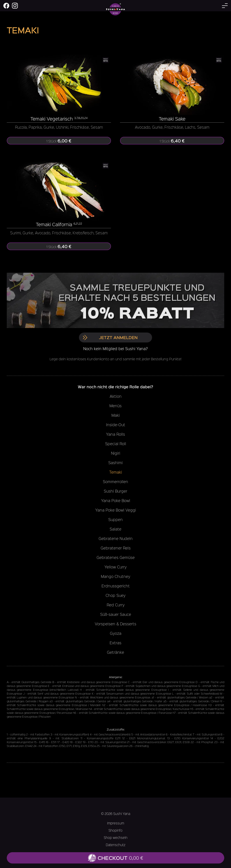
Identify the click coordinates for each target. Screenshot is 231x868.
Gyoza (116, 633)
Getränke (115, 652)
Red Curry (116, 605)
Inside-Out (116, 425)
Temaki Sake (172, 119)
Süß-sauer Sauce (116, 614)
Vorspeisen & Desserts (115, 624)
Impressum (116, 823)
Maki (116, 415)
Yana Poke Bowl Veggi (116, 510)
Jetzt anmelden (110, 337)
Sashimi (115, 463)
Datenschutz (116, 845)
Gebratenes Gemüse (116, 557)
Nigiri (116, 453)
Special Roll (116, 444)
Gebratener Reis (116, 548)
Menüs (115, 406)
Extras (115, 643)
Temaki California (54, 224)
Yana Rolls (115, 434)
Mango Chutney (115, 576)
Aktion (116, 396)
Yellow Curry (115, 567)
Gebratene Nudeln (116, 538)
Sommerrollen (115, 482)
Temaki (116, 472)
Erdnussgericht (116, 586)
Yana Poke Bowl (116, 500)
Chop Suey (115, 595)
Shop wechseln (116, 838)
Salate (115, 529)
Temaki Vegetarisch (52, 119)
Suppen (115, 519)
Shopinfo (115, 830)
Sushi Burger (115, 491)
